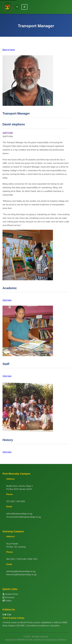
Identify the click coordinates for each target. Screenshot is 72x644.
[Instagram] (8, 615)
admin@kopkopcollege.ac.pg (19, 514)
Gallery (7, 601)
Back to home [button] (9, 50)
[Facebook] (3, 615)
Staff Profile (8, 133)
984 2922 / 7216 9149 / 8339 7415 (22, 559)
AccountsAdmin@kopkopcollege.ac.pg (24, 517)
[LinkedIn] (10, 615)
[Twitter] (6, 615)
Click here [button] (7, 300)
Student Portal (10, 594)
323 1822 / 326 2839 (16, 501)
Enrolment (8, 597)
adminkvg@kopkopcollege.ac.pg (21, 571)
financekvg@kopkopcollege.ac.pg (21, 574)
